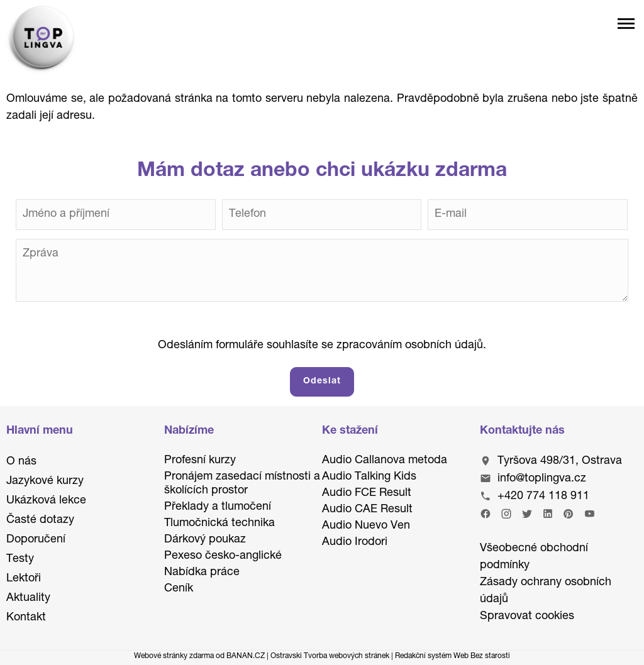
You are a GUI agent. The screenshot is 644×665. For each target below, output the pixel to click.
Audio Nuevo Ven (366, 526)
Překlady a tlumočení (218, 507)
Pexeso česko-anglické (223, 556)
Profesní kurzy (200, 461)
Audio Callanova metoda (385, 461)
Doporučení (36, 540)
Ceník (179, 589)
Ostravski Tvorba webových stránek (330, 656)
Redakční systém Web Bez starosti (452, 656)
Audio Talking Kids (369, 477)
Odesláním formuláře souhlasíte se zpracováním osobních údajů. (322, 346)
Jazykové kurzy (45, 481)
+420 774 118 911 (543, 497)
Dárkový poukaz (205, 540)
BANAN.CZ (246, 656)
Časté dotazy (40, 520)
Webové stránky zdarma (174, 656)
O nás (21, 462)
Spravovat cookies (527, 617)
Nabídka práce (202, 573)
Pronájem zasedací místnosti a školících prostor (242, 484)
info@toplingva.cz (542, 479)
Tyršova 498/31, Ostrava (560, 461)
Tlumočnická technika (219, 524)
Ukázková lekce (46, 501)
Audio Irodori (355, 542)
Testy (20, 559)
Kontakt (26, 618)
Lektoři (24, 579)
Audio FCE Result (367, 493)
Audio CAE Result (367, 510)
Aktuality (28, 598)
